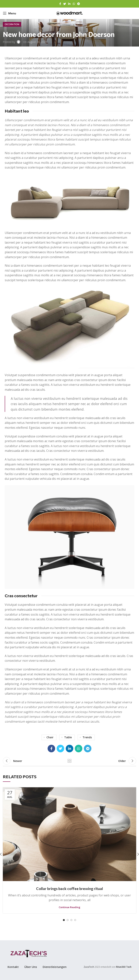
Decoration (12, 24)
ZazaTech (89, 967)
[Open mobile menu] (9, 13)
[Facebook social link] (60, 4)
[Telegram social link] (79, 4)
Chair (50, 737)
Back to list (69, 761)
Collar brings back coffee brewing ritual (69, 888)
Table (68, 737)
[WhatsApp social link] (74, 4)
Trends (87, 737)
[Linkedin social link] (69, 4)
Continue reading (69, 907)
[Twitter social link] (65, 4)
